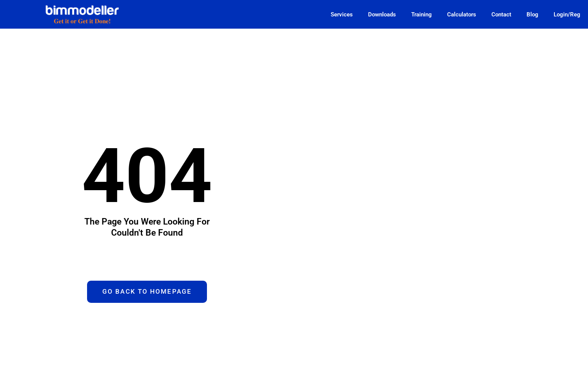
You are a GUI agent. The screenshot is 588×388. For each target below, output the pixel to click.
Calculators (462, 15)
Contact (501, 15)
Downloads (382, 15)
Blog (532, 15)
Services (342, 15)
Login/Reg (567, 15)
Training (422, 15)
